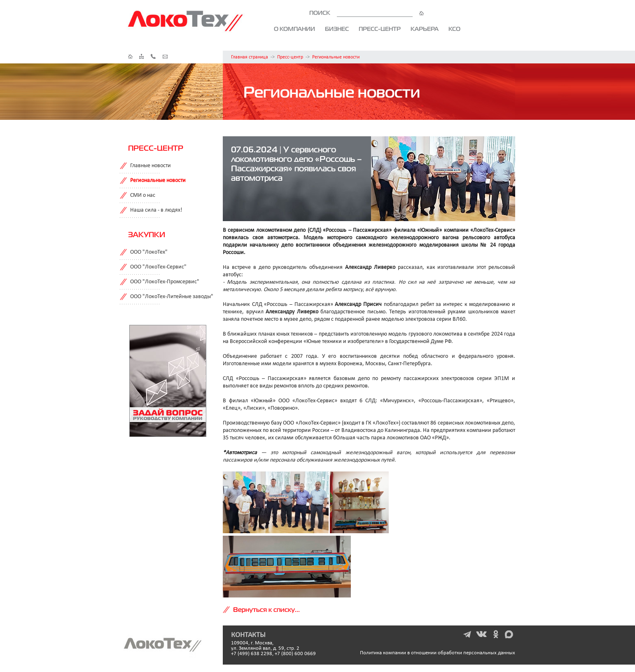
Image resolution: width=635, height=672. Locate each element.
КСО (454, 29)
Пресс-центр (380, 29)
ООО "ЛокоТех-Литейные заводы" (172, 297)
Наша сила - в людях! (156, 210)
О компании (294, 29)
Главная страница (250, 57)
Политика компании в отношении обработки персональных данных (438, 653)
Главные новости (151, 166)
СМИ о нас (143, 195)
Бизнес (337, 29)
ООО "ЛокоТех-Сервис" (158, 267)
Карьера (425, 29)
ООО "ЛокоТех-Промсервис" (165, 282)
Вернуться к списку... (266, 609)
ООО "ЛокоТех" (149, 252)
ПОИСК (367, 13)
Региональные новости (336, 57)
